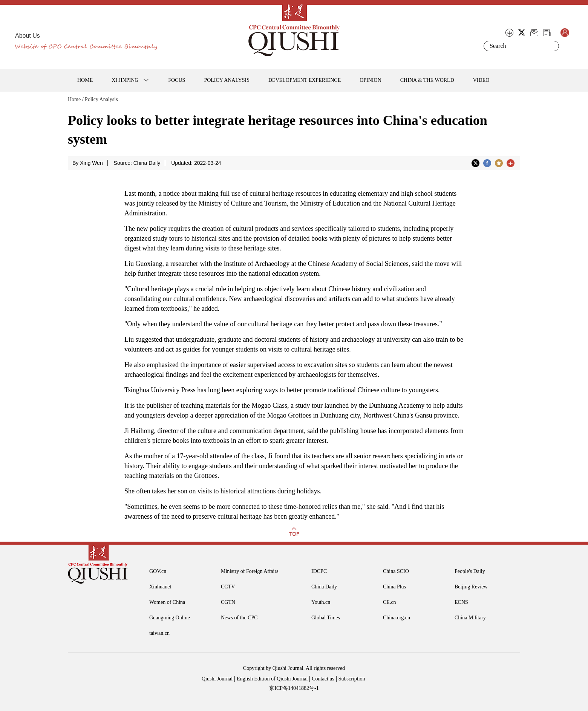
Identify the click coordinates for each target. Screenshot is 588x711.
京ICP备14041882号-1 (294, 688)
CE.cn (390, 602)
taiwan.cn (159, 633)
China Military (470, 618)
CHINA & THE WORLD (427, 80)
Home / (76, 99)
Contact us (323, 679)
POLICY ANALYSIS (227, 80)
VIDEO (481, 80)
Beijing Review (471, 587)
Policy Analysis (101, 99)
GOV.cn (158, 571)
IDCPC (319, 571)
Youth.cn (321, 602)
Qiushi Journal (217, 679)
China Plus (394, 587)
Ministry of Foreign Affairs (250, 571)
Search (552, 46)
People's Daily (470, 571)
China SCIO (396, 571)
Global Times (326, 618)
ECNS (461, 602)
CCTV (228, 587)
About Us (28, 36)
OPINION (371, 80)
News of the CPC (239, 618)
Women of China (167, 602)
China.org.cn (397, 618)
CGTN (228, 602)
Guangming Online (170, 618)
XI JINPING (125, 80)
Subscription (352, 679)
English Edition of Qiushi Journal (272, 679)
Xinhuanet (160, 587)
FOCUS (177, 80)
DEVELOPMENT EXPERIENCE (305, 80)
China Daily (324, 587)
